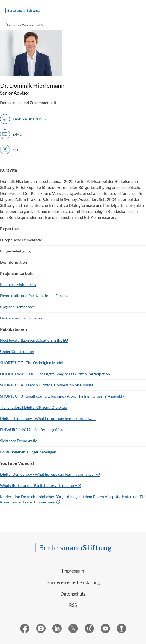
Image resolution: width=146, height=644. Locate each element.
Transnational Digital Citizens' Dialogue (33, 407)
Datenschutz (73, 594)
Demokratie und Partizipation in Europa (34, 296)
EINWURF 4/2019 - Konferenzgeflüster (33, 430)
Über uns (12, 25)
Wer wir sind (31, 25)
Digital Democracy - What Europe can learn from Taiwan (48, 418)
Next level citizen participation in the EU (34, 340)
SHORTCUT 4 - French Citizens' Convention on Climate (47, 385)
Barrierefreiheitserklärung (73, 582)
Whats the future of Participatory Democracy (38, 485)
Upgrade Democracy (17, 307)
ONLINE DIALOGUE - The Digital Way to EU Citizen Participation (55, 374)
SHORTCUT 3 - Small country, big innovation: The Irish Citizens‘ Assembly (62, 396)
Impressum (73, 571)
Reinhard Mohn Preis (18, 284)
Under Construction (17, 351)
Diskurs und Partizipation (22, 318)
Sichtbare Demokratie (19, 441)
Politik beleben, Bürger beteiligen (28, 452)
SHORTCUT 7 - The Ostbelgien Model (32, 363)
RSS (73, 605)
